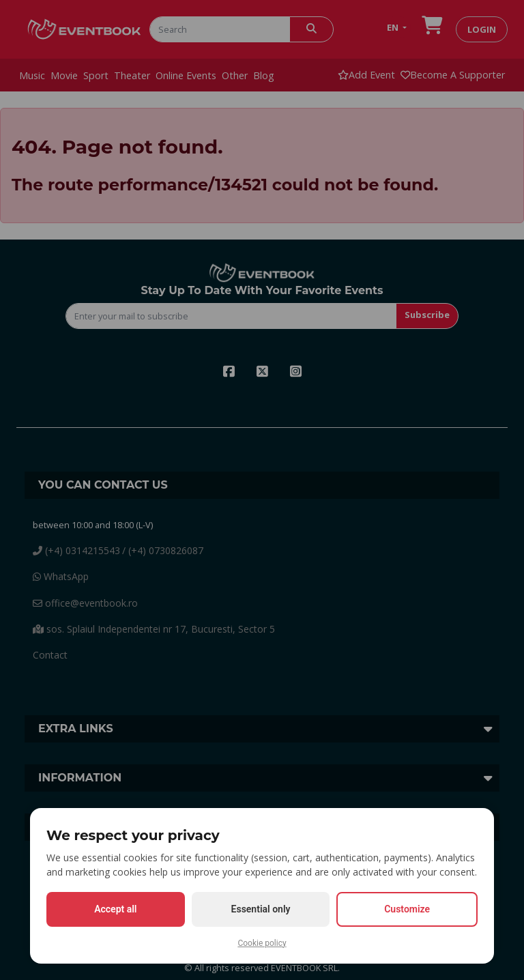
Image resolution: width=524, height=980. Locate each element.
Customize (407, 909)
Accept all (115, 909)
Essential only (261, 909)
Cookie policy (262, 943)
